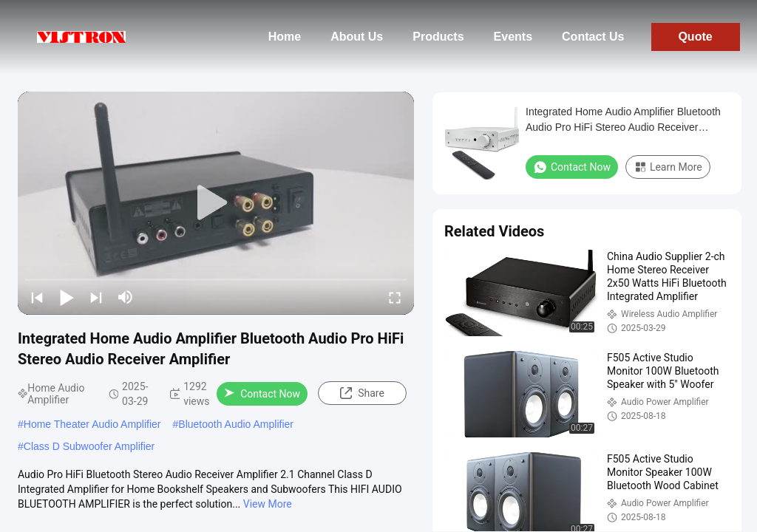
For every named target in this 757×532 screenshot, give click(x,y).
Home (285, 37)
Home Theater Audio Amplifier (92, 424)
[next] (96, 297)
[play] (216, 203)
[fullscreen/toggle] (395, 297)
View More (268, 504)
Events (513, 37)
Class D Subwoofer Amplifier (89, 446)
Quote (695, 37)
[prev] (37, 297)
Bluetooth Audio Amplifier (236, 424)
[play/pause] (67, 297)
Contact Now (262, 394)
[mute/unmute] (126, 297)
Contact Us (593, 37)
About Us (357, 37)
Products (438, 37)
